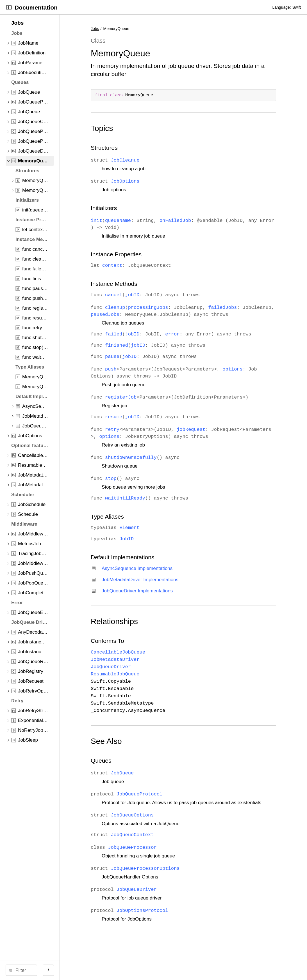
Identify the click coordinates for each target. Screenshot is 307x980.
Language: (281, 7)
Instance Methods (158, 284)
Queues (145, 782)
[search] (48, 970)
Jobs (139, 29)
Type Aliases (151, 538)
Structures (148, 148)
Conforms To (152, 662)
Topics (146, 128)
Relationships (158, 642)
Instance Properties (160, 254)
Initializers (148, 208)
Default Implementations (167, 578)
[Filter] (50, 970)
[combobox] (50, 970)
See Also (150, 762)
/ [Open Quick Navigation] (101, 970)
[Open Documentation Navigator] (9, 7)
